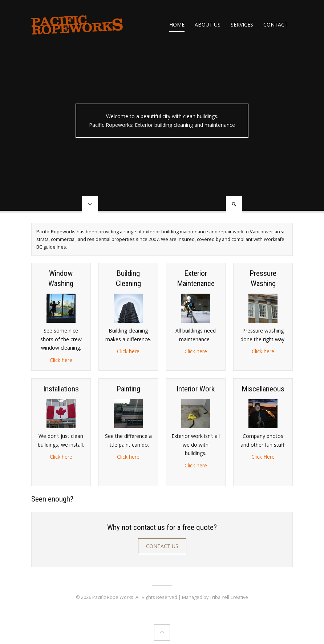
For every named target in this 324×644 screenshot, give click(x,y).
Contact (276, 25)
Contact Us (162, 546)
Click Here (263, 457)
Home (177, 25)
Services (242, 25)
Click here (61, 360)
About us (208, 25)
